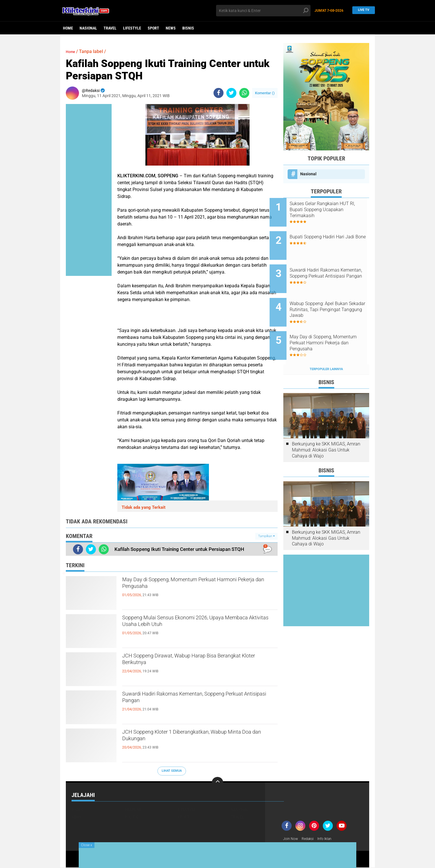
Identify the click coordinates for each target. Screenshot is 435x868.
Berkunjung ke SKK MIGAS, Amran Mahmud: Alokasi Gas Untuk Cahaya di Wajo (326, 428)
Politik (132, 817)
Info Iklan (330, 839)
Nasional (88, 28)
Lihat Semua (172, 771)
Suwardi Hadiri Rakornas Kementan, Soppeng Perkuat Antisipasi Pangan (195, 700)
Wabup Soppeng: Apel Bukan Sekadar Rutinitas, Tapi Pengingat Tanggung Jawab (332, 296)
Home (68, 28)
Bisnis (188, 28)
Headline (133, 810)
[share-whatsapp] (244, 93)
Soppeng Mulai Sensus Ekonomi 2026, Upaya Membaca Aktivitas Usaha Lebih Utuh (195, 624)
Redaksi (311, 839)
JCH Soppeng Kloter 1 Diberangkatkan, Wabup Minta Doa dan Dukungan (196, 738)
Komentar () (265, 93)
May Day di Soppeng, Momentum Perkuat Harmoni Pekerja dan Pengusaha (189, 586)
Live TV (362, 10)
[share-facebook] (219, 93)
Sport (153, 28)
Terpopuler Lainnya (326, 347)
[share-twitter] (231, 93)
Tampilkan (266, 536)
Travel (110, 28)
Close (87, 845)
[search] (263, 11)
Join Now (291, 839)
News (171, 28)
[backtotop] (217, 783)
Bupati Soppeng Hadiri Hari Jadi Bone (331, 235)
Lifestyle (132, 28)
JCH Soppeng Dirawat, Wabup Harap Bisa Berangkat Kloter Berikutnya (189, 662)
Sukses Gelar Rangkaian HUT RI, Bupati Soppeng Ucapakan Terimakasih (333, 210)
